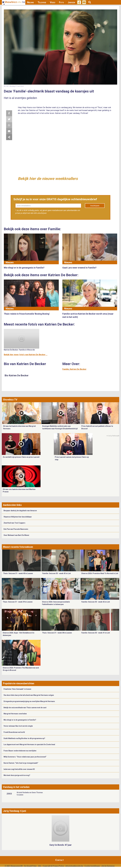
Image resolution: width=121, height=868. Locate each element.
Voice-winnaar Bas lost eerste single (18, 726)
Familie (66, 369)
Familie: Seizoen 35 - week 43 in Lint (57, 573)
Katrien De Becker (78, 369)
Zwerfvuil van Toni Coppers (14, 523)
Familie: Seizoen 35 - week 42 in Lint (96, 602)
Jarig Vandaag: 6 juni (15, 811)
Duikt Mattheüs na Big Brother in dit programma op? (24, 738)
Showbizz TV (10, 400)
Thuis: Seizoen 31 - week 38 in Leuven (57, 633)
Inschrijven (95, 206)
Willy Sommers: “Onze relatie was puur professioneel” (25, 757)
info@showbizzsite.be (74, 866)
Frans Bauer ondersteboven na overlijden (20, 751)
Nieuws (31, 2)
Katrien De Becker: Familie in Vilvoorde (19, 350)
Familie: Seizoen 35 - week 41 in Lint (96, 633)
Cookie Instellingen (92, 866)
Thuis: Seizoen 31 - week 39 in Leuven (18, 602)
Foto (61, 2)
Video (53, 2)
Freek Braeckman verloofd (14, 732)
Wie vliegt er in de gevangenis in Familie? (20, 720)
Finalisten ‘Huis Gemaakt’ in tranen (17, 689)
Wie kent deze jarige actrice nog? (17, 775)
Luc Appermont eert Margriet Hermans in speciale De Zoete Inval (29, 744)
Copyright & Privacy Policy (53, 866)
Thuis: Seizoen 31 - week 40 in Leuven (18, 573)
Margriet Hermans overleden (15, 714)
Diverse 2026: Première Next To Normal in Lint (100, 573)
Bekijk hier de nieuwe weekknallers (48, 179)
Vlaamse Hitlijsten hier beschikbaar (18, 517)
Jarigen (71, 2)
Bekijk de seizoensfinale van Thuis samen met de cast (25, 708)
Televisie (42, 2)
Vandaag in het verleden (16, 787)
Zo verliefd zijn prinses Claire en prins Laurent (21, 457)
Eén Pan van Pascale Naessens (16, 529)
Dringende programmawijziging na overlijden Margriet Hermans (29, 701)
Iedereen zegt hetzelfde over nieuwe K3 (19, 769)
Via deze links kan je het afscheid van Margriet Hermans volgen (29, 695)
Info (40, 866)
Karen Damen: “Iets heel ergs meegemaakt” (21, 763)
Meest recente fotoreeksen (18, 547)
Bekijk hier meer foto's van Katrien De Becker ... (26, 355)
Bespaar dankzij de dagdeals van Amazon (20, 511)
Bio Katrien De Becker (17, 375)
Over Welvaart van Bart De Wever (16, 535)
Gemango (111, 866)
